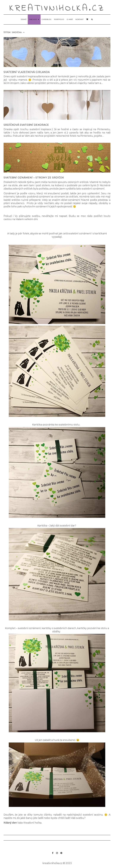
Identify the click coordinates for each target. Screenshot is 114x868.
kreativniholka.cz (57, 8)
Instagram (57, 854)
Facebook (53, 854)
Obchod (34, 19)
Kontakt (80, 19)
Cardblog (47, 19)
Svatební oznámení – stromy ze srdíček (34, 178)
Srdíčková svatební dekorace (26, 125)
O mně (70, 19)
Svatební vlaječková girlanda (27, 72)
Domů (24, 19)
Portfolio (59, 19)
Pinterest (61, 854)
